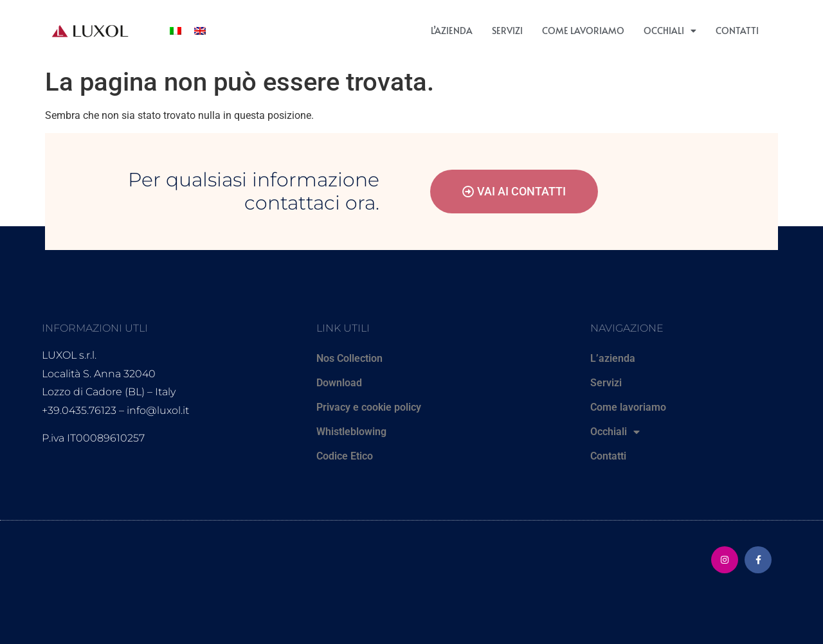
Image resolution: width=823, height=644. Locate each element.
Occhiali (670, 31)
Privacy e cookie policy (369, 407)
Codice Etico (345, 456)
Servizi (507, 31)
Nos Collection (349, 358)
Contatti (737, 31)
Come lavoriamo (583, 31)
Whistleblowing (351, 432)
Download (339, 383)
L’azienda (452, 31)
